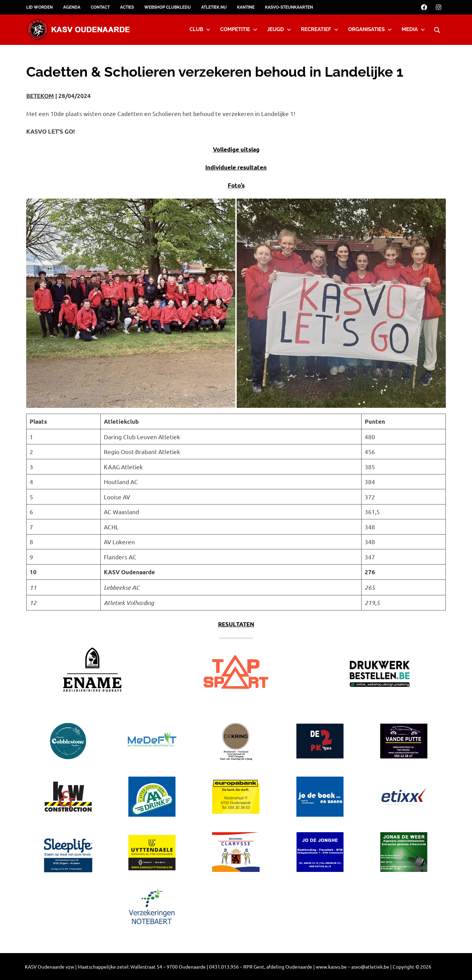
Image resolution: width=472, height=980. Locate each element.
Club (200, 29)
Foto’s (236, 185)
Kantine (246, 7)
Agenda (72, 7)
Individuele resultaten (236, 167)
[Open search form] (437, 29)
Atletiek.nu (214, 7)
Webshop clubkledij (168, 7)
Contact (100, 7)
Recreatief (320, 29)
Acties (127, 7)
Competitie (239, 29)
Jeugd (279, 29)
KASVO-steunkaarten (289, 7)
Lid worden (40, 7)
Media (413, 29)
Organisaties (370, 29)
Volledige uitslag (236, 149)
